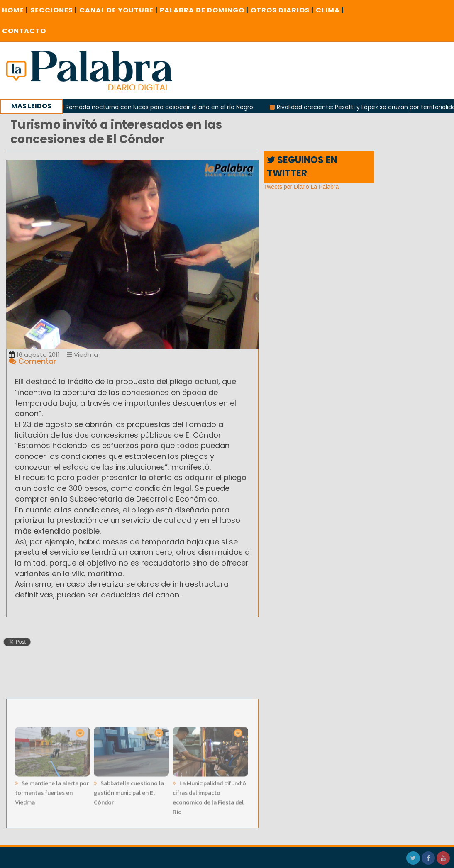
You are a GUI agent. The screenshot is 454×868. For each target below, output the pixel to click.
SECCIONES (54, 10)
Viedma (82, 355)
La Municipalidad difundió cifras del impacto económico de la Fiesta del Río (209, 796)
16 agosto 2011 (34, 355)
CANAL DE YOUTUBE (118, 10)
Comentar (33, 361)
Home (15, 10)
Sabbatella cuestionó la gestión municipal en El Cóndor (129, 791)
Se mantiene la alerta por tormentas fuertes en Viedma (52, 791)
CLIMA (330, 10)
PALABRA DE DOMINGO (204, 10)
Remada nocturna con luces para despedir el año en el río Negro (162, 107)
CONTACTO (24, 31)
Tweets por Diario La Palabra (301, 187)
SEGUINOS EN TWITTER (302, 166)
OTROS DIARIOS (282, 10)
